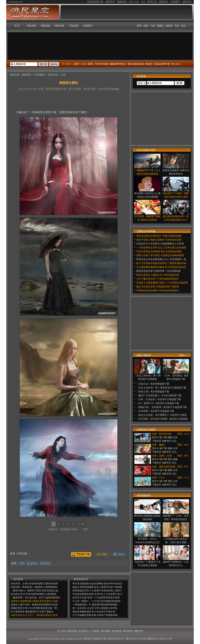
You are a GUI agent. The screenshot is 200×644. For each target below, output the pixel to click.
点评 (175, 437)
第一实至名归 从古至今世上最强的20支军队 (95, 608)
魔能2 (162, 445)
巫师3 (77, 64)
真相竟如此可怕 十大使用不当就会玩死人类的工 (97, 591)
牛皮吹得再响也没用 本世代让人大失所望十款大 (97, 594)
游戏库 (169, 26)
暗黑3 (91, 64)
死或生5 (149, 64)
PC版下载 (162, 437)
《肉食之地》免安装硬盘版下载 (153, 392)
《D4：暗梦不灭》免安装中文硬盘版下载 (158, 403)
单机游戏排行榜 (95, 2)
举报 (121, 554)
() (115, 89)
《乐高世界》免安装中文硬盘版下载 (155, 411)
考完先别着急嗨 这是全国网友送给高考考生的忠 (97, 584)
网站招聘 (72, 631)
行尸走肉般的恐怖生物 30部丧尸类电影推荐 (95, 615)
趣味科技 (122, 2)
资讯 (154, 437)
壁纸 (22, 563)
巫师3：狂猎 (165, 456)
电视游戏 (46, 26)
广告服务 (95, 631)
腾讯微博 (128, 631)
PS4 (143, 2)
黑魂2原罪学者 (162, 64)
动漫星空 (88, 26)
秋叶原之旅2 (165, 434)
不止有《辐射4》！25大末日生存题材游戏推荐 (96, 601)
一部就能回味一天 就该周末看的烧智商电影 (95, 605)
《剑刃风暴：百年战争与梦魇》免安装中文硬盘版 (162, 419)
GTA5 (84, 64)
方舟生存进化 (102, 64)
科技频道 (40, 75)
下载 (152, 26)
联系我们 (83, 631)
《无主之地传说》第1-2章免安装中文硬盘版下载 (161, 388)
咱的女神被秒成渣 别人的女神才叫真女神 (94, 612)
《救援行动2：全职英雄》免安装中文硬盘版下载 (162, 407)
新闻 (139, 26)
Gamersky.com (16, 2)
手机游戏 (74, 26)
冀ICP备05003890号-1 (114, 639)
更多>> (183, 355)
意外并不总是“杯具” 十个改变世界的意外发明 (96, 598)
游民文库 (152, 2)
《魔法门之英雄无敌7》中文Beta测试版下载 (159, 395)
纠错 (104, 554)
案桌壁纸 (32, 563)
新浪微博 (117, 631)
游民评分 (187, 2)
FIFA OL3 (176, 64)
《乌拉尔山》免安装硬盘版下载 (153, 384)
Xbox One (134, 2)
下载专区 (157, 441)
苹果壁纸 (45, 563)
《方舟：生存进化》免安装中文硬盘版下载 (159, 399)
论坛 (184, 26)
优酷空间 (138, 631)
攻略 (146, 26)
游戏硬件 (175, 2)
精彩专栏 (110, 2)
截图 (170, 437)
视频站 (160, 26)
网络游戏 (60, 26)
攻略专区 (167, 441)
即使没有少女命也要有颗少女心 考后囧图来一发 (161, 259)
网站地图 (105, 631)
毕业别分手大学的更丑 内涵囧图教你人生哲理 (160, 244)
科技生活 (53, 75)
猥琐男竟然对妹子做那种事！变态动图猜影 (159, 271)
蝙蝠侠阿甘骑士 (118, 64)
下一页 (81, 524)
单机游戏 (31, 26)
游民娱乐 (164, 2)
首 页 (17, 26)
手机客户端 (83, 554)
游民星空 (26, 75)
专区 (177, 26)
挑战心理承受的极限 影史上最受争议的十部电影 (97, 587)
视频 (170, 448)
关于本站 (62, 631)
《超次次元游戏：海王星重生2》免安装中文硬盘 (162, 415)
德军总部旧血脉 (136, 64)
